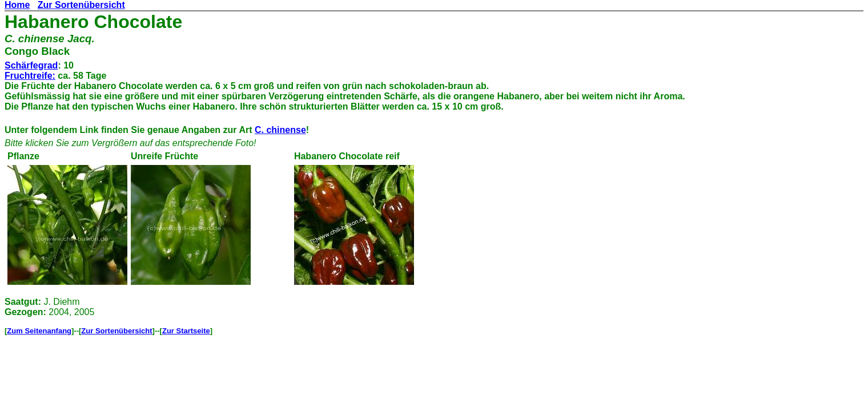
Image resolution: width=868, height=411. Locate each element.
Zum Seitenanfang (39, 331)
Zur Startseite (186, 331)
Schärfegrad (31, 65)
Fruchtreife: (30, 76)
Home (17, 5)
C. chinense (280, 130)
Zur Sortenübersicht (81, 5)
